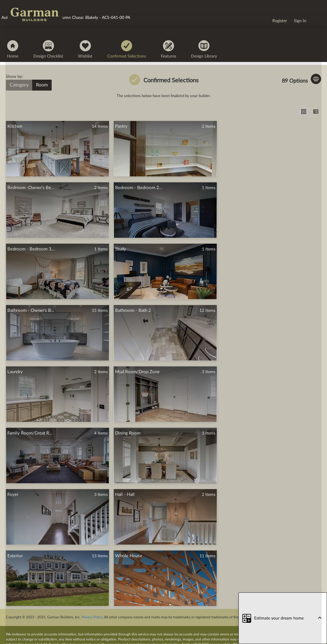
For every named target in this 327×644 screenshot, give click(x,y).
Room (42, 85)
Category (19, 85)
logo (11, 5)
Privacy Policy (92, 617)
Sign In (300, 21)
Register (280, 21)
